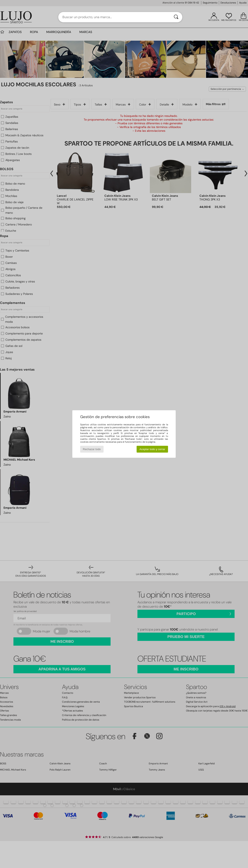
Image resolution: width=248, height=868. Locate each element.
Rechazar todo (92, 449)
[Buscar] (176, 17)
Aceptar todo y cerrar (152, 449)
